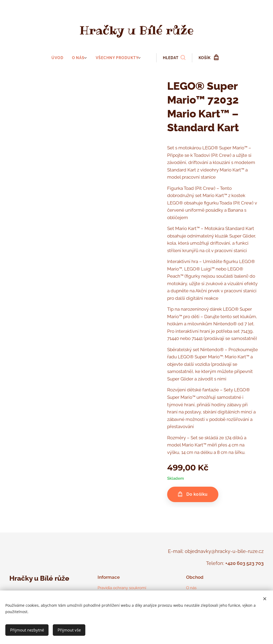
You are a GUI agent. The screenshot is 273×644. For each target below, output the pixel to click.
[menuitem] (60, 58)
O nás (191, 588)
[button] (173, 58)
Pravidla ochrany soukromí (122, 588)
